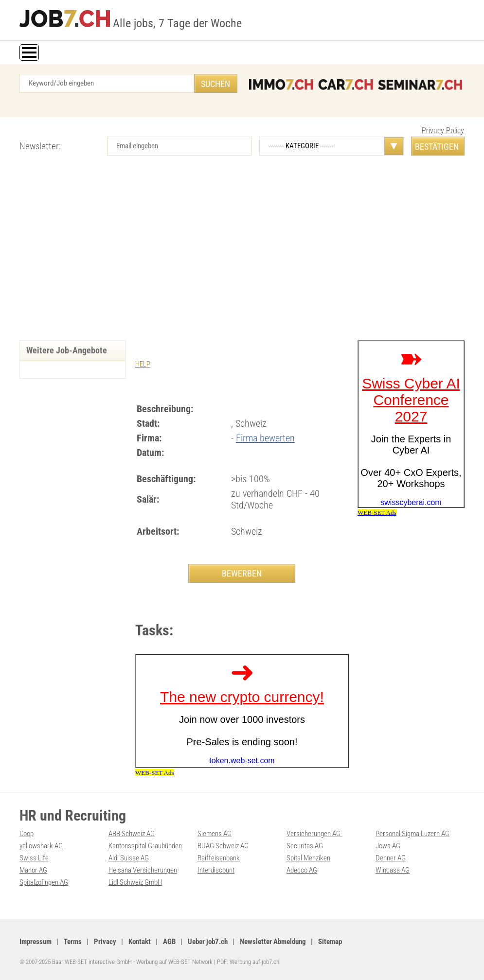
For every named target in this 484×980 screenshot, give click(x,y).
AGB (169, 942)
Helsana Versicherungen (143, 870)
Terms (73, 942)
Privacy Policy (443, 131)
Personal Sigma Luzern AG (412, 834)
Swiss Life (34, 858)
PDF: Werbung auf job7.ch (248, 962)
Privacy (105, 942)
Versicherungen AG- (314, 834)
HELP (143, 364)
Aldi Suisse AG (129, 858)
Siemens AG (215, 834)
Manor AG (33, 870)
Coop (27, 834)
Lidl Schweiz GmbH (135, 882)
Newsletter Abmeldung (273, 942)
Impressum (36, 942)
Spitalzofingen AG (44, 882)
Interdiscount (216, 870)
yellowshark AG (41, 846)
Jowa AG (388, 846)
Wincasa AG (393, 870)
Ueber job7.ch (208, 942)
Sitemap (330, 942)
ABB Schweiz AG (132, 834)
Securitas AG (305, 846)
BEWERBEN (242, 573)
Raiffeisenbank (219, 858)
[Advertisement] (242, 258)
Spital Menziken (308, 858)
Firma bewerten (265, 438)
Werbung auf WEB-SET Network (174, 962)
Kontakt (140, 942)
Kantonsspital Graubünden (145, 846)
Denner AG (391, 858)
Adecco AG (302, 870)
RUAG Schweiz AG (223, 846)
